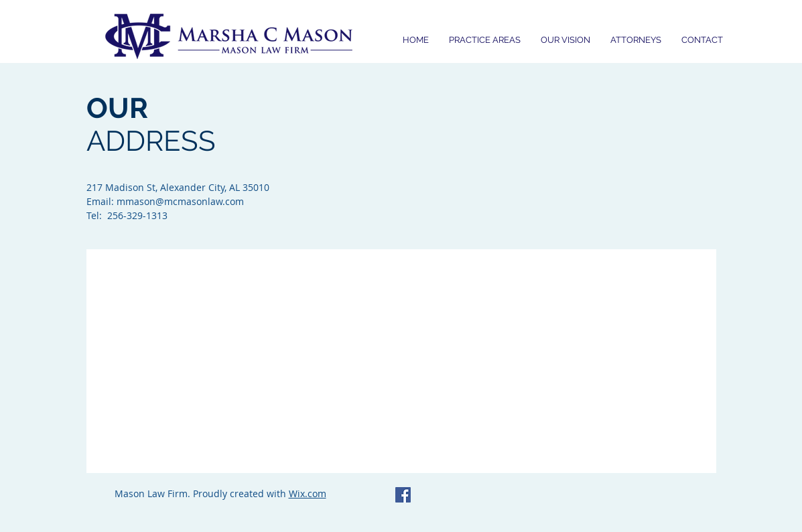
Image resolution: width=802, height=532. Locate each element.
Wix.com (308, 493)
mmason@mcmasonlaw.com (180, 201)
